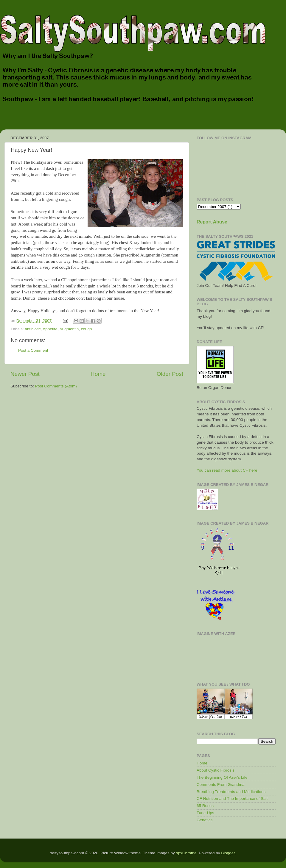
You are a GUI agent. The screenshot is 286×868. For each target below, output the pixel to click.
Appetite (50, 329)
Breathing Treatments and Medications (231, 792)
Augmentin (69, 329)
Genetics (205, 820)
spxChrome (186, 853)
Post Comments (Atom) (56, 386)
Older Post (170, 374)
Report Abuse (212, 222)
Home (98, 374)
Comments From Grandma (221, 785)
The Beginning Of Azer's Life (222, 777)
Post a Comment (33, 350)
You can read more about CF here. (227, 470)
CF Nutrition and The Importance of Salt (232, 799)
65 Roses (205, 806)
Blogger (228, 853)
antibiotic (33, 329)
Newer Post (25, 374)
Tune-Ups (205, 813)
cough (87, 329)
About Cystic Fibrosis (216, 770)
